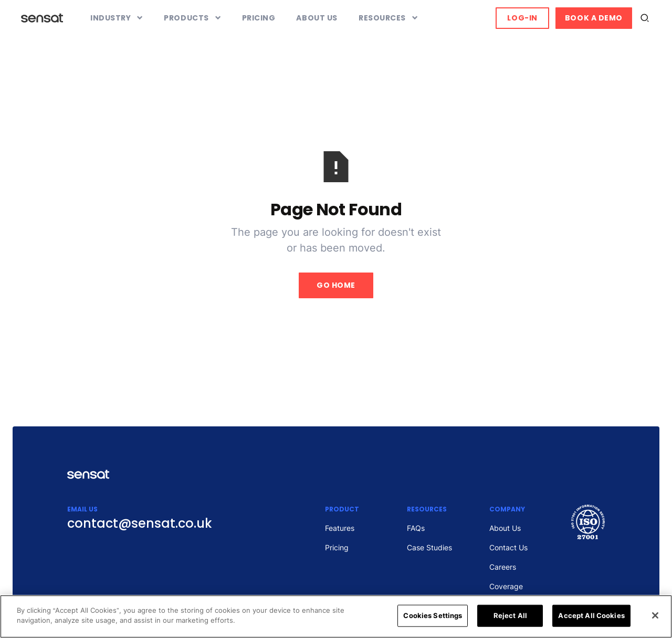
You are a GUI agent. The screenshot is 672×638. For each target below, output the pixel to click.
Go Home (336, 285)
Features (340, 528)
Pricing (259, 18)
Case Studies (429, 547)
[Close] (655, 615)
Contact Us (508, 547)
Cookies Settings (433, 615)
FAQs (416, 528)
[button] (117, 18)
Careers (503, 567)
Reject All (510, 615)
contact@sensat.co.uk (140, 523)
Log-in (522, 18)
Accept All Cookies (591, 615)
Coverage (506, 586)
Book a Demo (594, 18)
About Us (317, 18)
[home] (42, 18)
